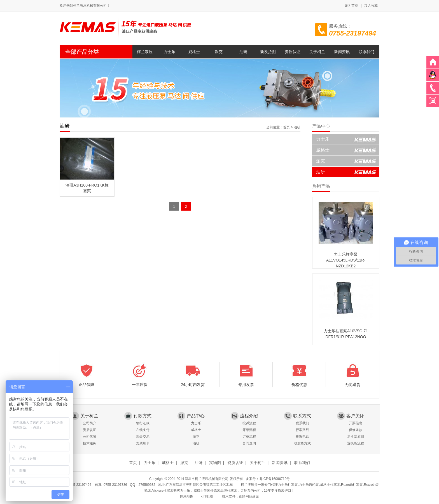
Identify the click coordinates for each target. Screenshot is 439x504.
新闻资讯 (342, 52)
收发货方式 (302, 443)
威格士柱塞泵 (330, 485)
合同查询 (249, 443)
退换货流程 (356, 443)
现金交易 (143, 437)
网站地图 (187, 496)
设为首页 (351, 6)
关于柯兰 (317, 52)
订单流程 (249, 437)
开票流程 (249, 430)
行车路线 (302, 430)
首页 (286, 127)
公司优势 (90, 437)
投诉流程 (249, 423)
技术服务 (90, 443)
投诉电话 (302, 437)
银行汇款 (143, 423)
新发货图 (268, 52)
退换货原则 (356, 437)
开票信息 (356, 423)
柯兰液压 (145, 52)
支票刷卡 (143, 443)
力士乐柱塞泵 (288, 485)
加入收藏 (371, 6)
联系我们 (366, 52)
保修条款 (356, 430)
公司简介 (90, 423)
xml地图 (207, 496)
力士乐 (169, 52)
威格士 (194, 52)
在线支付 (143, 430)
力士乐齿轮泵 (309, 485)
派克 (219, 52)
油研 (243, 52)
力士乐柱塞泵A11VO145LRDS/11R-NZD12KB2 (346, 260)
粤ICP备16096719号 (275, 479)
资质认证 (293, 52)
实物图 (215, 463)
